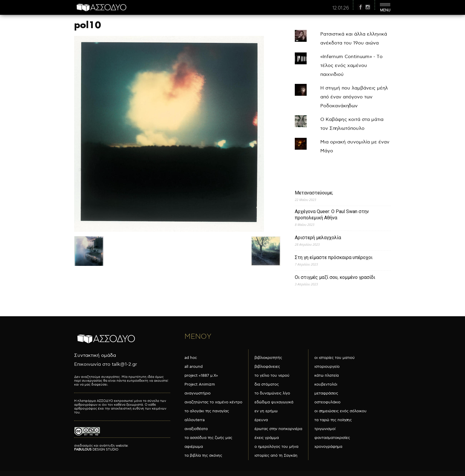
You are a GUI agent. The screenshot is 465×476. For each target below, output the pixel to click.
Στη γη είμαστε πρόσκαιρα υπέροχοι (334, 257)
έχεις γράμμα (267, 438)
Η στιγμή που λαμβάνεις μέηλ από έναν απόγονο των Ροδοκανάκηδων (354, 97)
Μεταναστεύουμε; (314, 193)
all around (194, 367)
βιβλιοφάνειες (267, 367)
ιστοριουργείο (327, 367)
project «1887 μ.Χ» (201, 376)
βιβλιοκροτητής (268, 358)
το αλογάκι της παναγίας (207, 411)
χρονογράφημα (328, 447)
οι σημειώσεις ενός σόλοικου (340, 411)
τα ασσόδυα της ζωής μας (208, 438)
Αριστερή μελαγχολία (318, 238)
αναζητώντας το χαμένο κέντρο (213, 402)
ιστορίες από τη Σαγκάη (276, 456)
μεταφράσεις (326, 393)
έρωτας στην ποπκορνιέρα (278, 429)
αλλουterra (195, 420)
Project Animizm (200, 384)
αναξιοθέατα (196, 429)
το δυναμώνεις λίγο (272, 393)
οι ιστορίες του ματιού (335, 358)
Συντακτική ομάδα (95, 356)
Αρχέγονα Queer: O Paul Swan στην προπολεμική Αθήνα (332, 215)
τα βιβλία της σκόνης (203, 456)
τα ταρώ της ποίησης (333, 420)
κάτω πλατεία (327, 376)
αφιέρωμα (194, 447)
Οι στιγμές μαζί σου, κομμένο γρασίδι (335, 277)
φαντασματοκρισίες (332, 438)
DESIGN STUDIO (96, 449)
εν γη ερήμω (266, 411)
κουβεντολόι (326, 384)
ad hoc (191, 358)
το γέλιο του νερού (272, 376)
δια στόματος (267, 384)
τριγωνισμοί (325, 429)
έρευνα (261, 420)
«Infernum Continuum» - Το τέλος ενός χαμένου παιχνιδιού (351, 66)
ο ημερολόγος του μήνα (276, 447)
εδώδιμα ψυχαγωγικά (274, 402)
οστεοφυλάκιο (327, 402)
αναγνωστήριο (198, 393)
